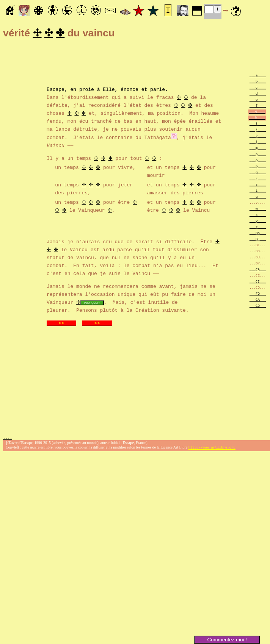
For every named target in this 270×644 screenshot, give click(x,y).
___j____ (258, 131)
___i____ (258, 125)
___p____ (258, 167)
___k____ (258, 137)
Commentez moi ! (227, 640)
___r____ (258, 179)
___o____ (258, 161)
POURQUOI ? (92, 304)
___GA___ (258, 301)
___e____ (258, 101)
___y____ (258, 222)
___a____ (258, 76)
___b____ (258, 82)
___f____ (258, 107)
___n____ (258, 155)
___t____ (258, 191)
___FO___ (258, 295)
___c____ (258, 88)
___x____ (258, 216)
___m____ (258, 149)
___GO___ (258, 307)
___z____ (258, 228)
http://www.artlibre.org (212, 449)
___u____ (258, 198)
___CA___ (258, 270)
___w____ (258, 210)
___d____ (258, 95)
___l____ (258, 143)
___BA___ (258, 234)
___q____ (258, 173)
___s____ (258, 185)
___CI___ (258, 282)
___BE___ (258, 240)
